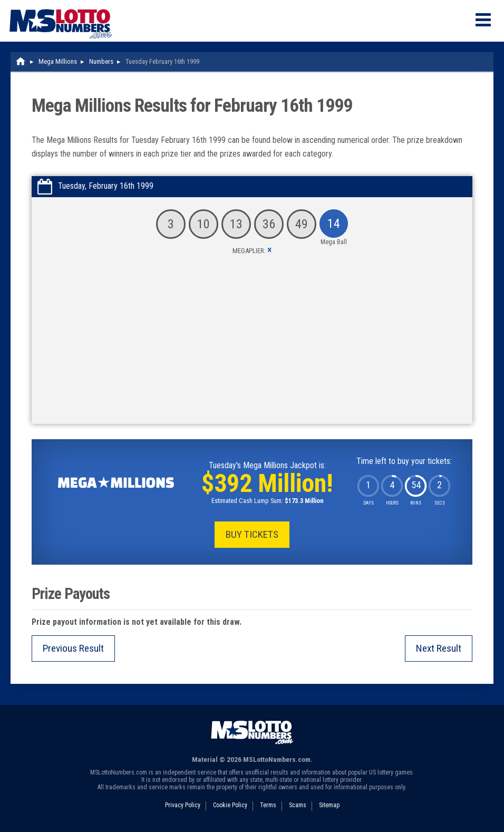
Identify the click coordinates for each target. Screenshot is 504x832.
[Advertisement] (252, 345)
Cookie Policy (230, 805)
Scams (298, 805)
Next (439, 648)
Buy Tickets (252, 534)
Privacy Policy (183, 805)
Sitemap (329, 805)
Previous (73, 648)
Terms (268, 805)
